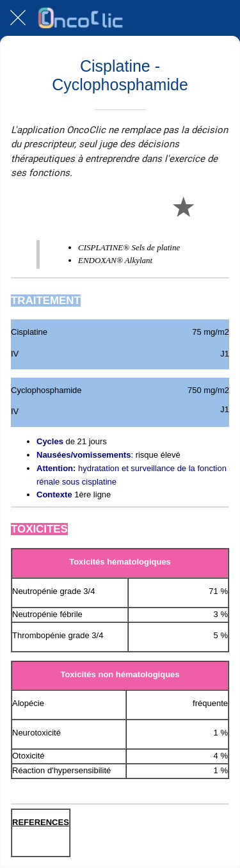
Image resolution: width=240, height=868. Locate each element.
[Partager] (152, 206)
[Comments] (214, 206)
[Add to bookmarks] (183, 206)
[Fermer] (18, 18)
